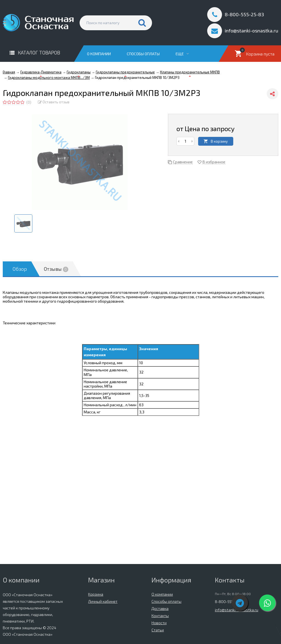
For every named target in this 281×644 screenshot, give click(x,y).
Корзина (96, 594)
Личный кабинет (103, 601)
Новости (159, 623)
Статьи (158, 630)
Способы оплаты (143, 54)
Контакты (160, 616)
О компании (99, 54)
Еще (182, 54)
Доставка (160, 608)
